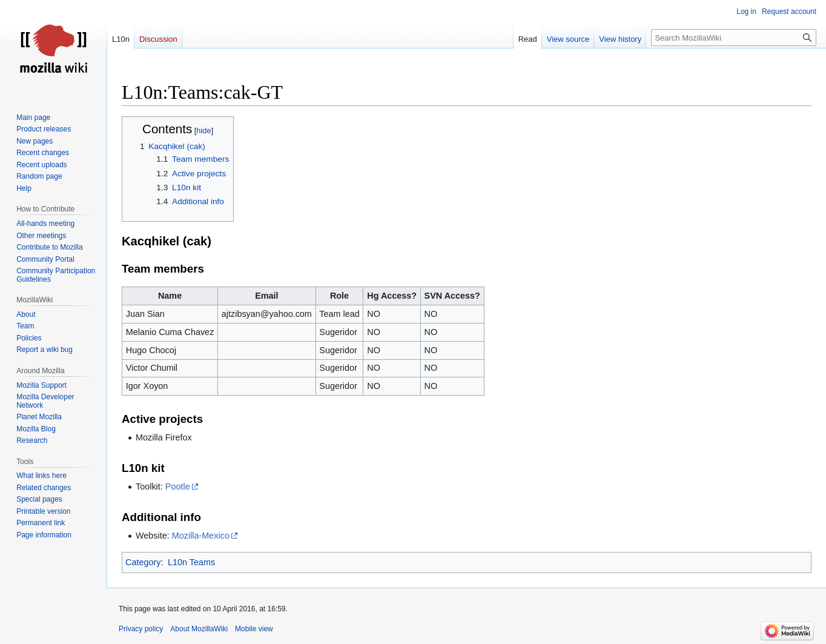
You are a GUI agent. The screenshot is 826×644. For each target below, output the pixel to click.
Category (143, 562)
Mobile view (254, 629)
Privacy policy (141, 629)
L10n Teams (191, 562)
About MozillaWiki (199, 629)
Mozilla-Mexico (201, 536)
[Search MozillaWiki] (734, 38)
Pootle (178, 486)
